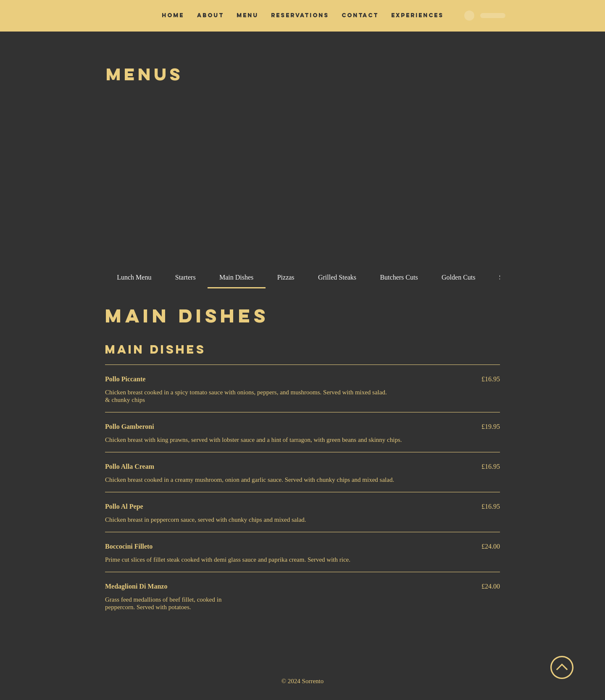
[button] (247, 16)
